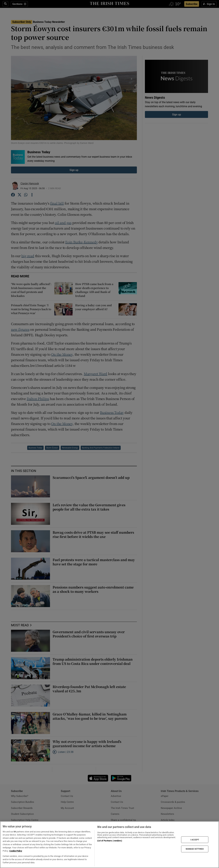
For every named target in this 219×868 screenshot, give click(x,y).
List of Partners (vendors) (110, 841)
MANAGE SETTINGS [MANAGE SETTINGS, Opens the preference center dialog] (195, 849)
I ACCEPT (195, 840)
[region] (109, 845)
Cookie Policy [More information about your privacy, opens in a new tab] (16, 851)
